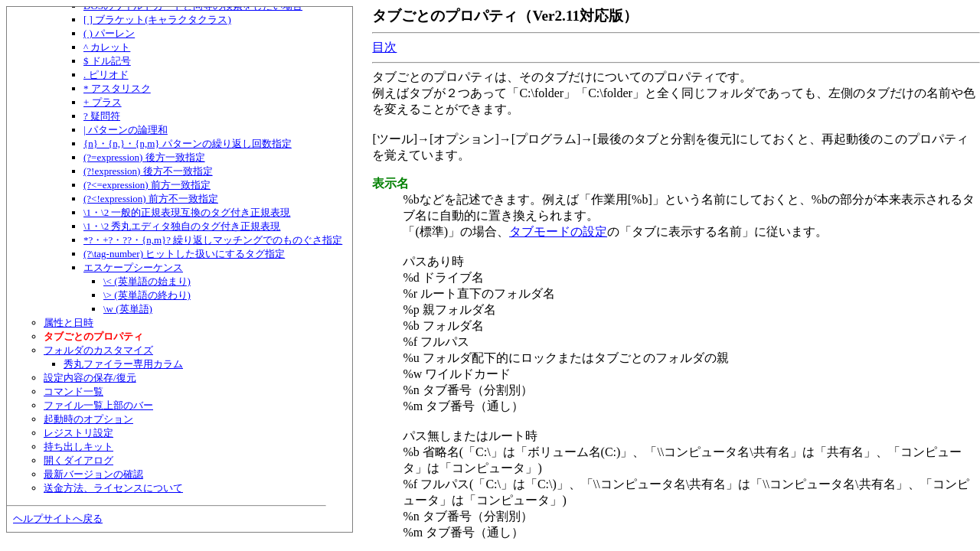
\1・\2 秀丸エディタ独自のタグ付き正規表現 (182, 226)
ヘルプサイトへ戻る (58, 518)
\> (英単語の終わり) (147, 295)
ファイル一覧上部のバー (98, 405)
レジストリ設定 (78, 433)
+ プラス (103, 102)
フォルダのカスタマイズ (98, 350)
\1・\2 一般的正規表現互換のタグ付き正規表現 (187, 212)
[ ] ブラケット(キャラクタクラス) (157, 20)
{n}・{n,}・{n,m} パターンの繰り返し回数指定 (188, 143)
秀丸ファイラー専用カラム (123, 364)
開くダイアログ (78, 460)
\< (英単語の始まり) (147, 281)
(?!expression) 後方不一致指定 (148, 171)
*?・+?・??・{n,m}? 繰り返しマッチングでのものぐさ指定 (213, 240)
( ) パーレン (109, 33)
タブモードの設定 (558, 231)
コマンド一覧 (73, 391)
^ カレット (107, 47)
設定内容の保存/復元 (90, 378)
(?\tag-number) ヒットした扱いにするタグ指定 (184, 254)
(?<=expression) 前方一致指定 (147, 185)
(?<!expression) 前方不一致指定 (151, 199)
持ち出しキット (78, 447)
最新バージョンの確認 (93, 474)
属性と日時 (69, 323)
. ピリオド (106, 75)
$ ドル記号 (107, 61)
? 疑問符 (102, 116)
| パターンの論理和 (126, 130)
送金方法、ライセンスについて (113, 488)
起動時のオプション (88, 419)
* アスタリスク (117, 88)
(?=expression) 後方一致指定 (144, 157)
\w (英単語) (128, 309)
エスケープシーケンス (133, 267)
